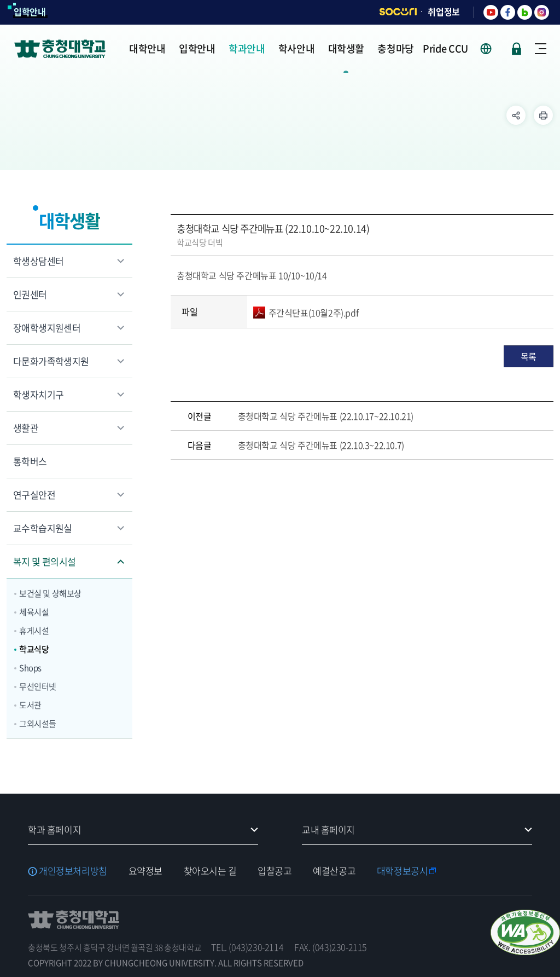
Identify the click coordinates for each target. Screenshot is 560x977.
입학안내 (30, 11)
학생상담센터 (38, 261)
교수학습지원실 (43, 528)
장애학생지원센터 (47, 328)
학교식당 (34, 649)
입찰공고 (275, 871)
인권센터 (30, 294)
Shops (30, 668)
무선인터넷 (38, 686)
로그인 (517, 49)
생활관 (26, 428)
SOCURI (398, 12)
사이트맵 (541, 49)
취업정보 (444, 11)
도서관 (30, 705)
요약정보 (145, 871)
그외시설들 (38, 724)
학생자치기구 (38, 394)
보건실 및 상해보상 (50, 593)
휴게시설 (34, 631)
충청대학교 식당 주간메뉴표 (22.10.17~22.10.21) (326, 416)
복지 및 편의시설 (45, 561)
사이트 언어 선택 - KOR (492, 49)
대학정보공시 (402, 871)
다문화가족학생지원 (51, 361)
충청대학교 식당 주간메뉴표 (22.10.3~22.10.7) (321, 445)
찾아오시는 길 (210, 871)
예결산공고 (334, 871)
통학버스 (30, 461)
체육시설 (34, 612)
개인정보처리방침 (73, 871)
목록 (529, 356)
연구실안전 (34, 495)
